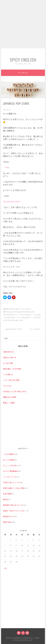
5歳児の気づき (8, 352)
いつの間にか (8, 374)
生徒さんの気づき (10, 357)
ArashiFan (15, 312)
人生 (4, 318)
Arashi (9, 312)
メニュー (24, 73)
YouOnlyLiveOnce (9, 315)
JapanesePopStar (25, 312)
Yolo (33, 312)
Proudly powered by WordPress (19, 638)
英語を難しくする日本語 (12, 369)
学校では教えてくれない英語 (20, 309)
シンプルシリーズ (10, 477)
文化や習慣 (7, 494)
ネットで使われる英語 (22, 315)
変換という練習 (9, 403)
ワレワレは (7, 386)
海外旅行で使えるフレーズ (13, 505)
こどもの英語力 (9, 454)
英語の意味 (12, 320)
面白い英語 (19, 320)
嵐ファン (31, 318)
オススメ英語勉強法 (10, 471)
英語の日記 (7, 522)
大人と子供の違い (36, 329)
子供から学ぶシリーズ (11, 482)
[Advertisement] (23, 24)
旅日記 (6, 499)
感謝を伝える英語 (10, 397)
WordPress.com (26, 640)
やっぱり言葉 (8, 363)
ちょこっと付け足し (10, 465)
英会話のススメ (9, 516)
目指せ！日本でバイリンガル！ (15, 511)
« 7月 (5, 568)
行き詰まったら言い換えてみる (15, 391)
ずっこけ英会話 (9, 460)
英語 (36, 318)
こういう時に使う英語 (11, 380)
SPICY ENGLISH (23, 60)
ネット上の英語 (35, 315)
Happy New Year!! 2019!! (13, 329)
